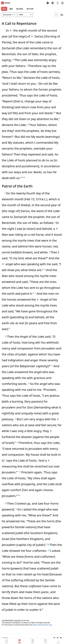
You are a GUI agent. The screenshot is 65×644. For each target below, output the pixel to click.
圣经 (4, 9)
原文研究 (20, 9)
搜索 (11, 9)
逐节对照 (30, 9)
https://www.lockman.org (42, 625)
